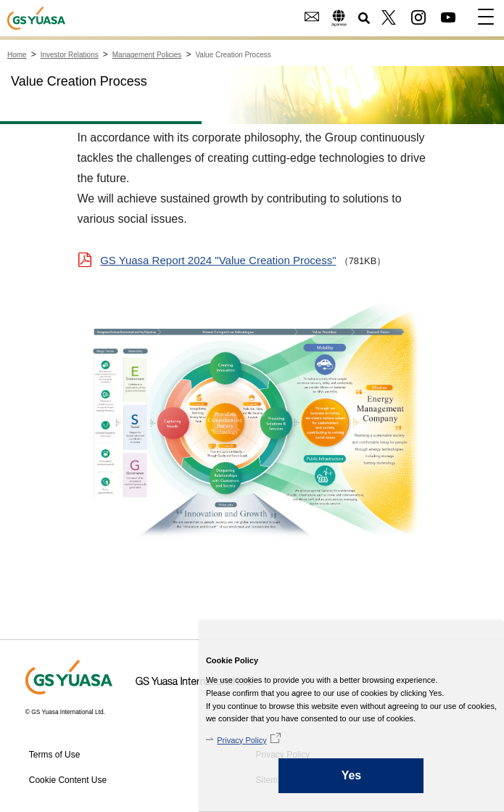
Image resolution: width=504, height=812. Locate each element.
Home (17, 55)
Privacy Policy (241, 740)
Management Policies (147, 55)
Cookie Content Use (68, 780)
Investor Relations (70, 55)
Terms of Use (55, 755)
